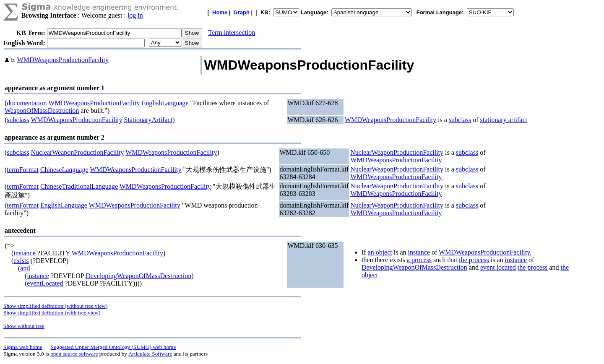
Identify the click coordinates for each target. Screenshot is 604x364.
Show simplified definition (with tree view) (52, 313)
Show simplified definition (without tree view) (55, 306)
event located (498, 267)
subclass (18, 120)
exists (21, 261)
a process (419, 260)
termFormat (23, 170)
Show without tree (24, 326)
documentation (27, 103)
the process (474, 260)
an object (380, 252)
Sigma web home (23, 347)
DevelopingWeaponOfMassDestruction (138, 276)
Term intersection (232, 32)
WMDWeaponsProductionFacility (63, 60)
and (25, 268)
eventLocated (45, 283)
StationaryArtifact (148, 120)
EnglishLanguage (165, 103)
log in (135, 15)
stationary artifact (504, 120)
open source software (74, 354)
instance (24, 253)
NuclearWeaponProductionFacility (78, 152)
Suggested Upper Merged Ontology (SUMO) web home (113, 347)
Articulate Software (150, 354)
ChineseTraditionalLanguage (79, 186)
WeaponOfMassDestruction (42, 110)
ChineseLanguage (64, 170)
